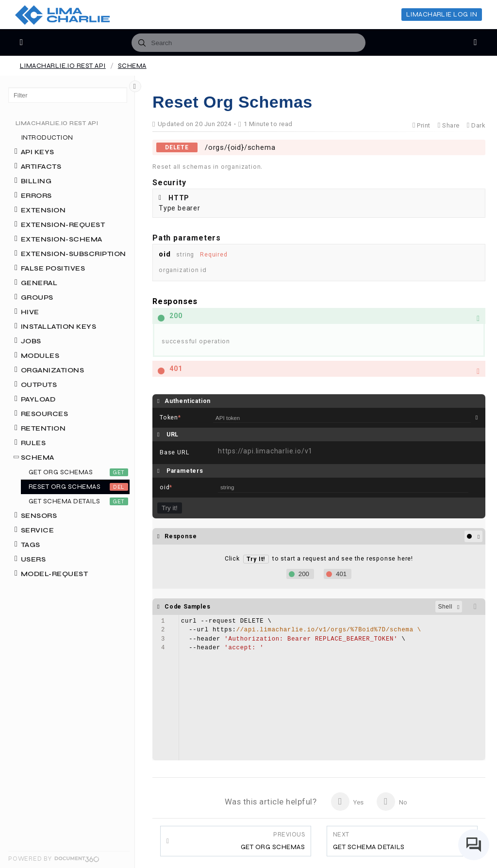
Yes (348, 802)
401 (341, 574)
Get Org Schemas (273, 841)
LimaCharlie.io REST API (63, 66)
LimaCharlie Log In (442, 14)
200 (304, 574)
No (392, 802)
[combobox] (248, 43)
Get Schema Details (369, 841)
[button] (319, 316)
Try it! (170, 508)
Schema (132, 66)
